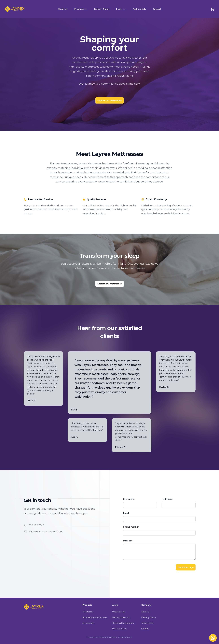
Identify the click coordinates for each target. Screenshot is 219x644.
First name (129, 499)
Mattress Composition (123, 623)
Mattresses (88, 612)
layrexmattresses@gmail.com (46, 532)
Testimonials (139, 9)
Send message (186, 567)
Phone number (131, 527)
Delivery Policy (102, 9)
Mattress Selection (121, 617)
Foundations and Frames (95, 617)
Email (126, 513)
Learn (121, 9)
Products (81, 9)
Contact (157, 9)
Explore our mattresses (110, 284)
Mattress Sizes (119, 629)
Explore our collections (110, 100)
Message (128, 541)
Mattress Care (119, 612)
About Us (63, 9)
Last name (167, 499)
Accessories (88, 623)
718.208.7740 (37, 525)
